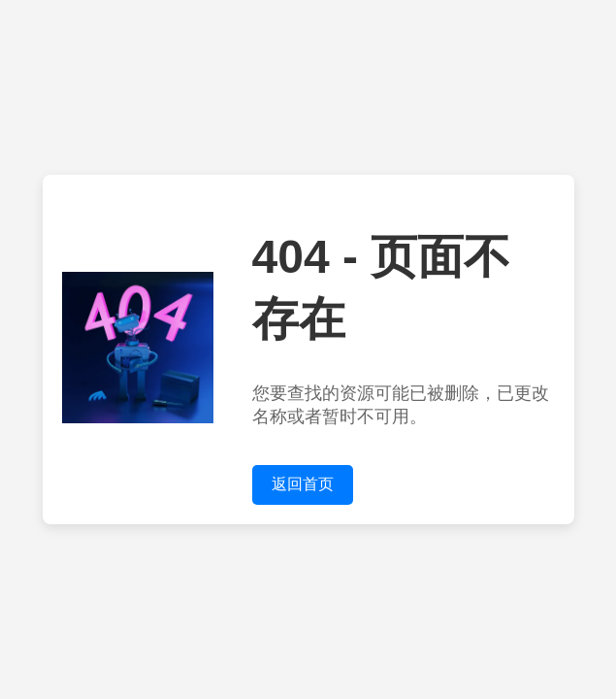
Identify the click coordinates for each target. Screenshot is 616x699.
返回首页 (303, 484)
